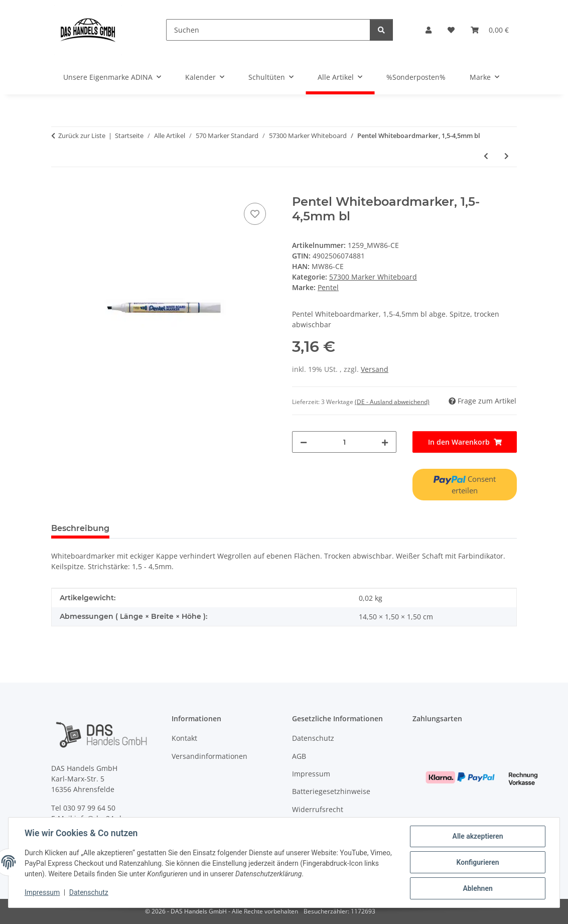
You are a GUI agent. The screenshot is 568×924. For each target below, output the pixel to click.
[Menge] (344, 442)
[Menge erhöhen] (385, 442)
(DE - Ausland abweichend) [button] (392, 402)
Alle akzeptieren (477, 836)
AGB (299, 756)
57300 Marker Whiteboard (373, 277)
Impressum (42, 893)
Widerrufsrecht (318, 809)
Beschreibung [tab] (80, 528)
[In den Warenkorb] (59, 189)
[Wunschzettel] (451, 30)
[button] (429, 30)
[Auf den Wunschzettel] (255, 214)
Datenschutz (89, 893)
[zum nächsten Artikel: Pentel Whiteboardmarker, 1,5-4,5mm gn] (507, 156)
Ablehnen (477, 888)
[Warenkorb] (490, 30)
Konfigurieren (477, 862)
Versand (375, 369)
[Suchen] (268, 30)
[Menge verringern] (304, 442)
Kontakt (184, 738)
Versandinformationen (209, 756)
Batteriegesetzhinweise (331, 791)
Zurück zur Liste (82, 136)
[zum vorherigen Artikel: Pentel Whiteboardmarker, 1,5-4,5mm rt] (486, 156)
